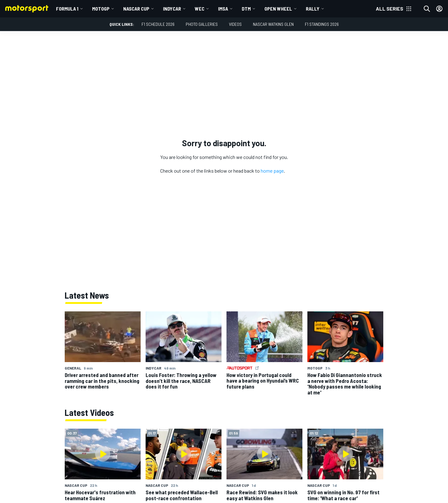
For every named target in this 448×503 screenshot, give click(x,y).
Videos (235, 24)
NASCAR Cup (136, 9)
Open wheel (278, 9)
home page (272, 171)
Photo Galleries (202, 24)
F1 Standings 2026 (322, 24)
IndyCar (172, 9)
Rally (313, 9)
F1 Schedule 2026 (158, 24)
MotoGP (101, 9)
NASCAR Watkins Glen (273, 24)
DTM (246, 9)
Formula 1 (67, 9)
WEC (200, 9)
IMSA (223, 9)
